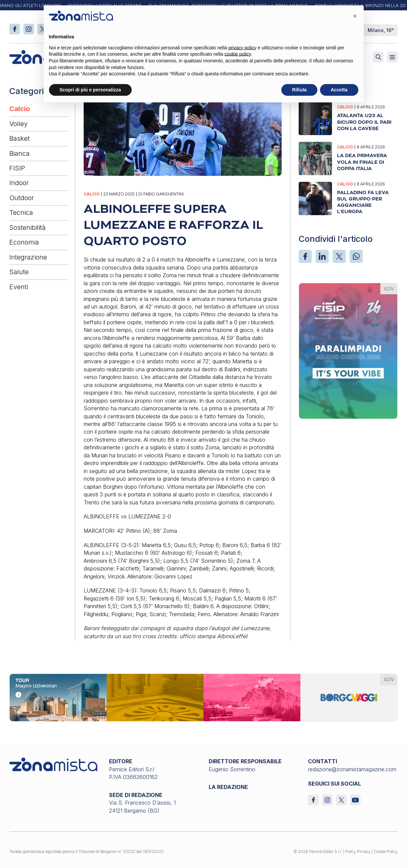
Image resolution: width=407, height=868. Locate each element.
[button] (355, 16)
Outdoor (22, 198)
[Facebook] (305, 256)
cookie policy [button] (237, 54)
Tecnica (21, 212)
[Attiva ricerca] (378, 57)
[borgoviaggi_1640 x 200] (203, 697)
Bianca (19, 153)
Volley (18, 124)
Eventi (19, 287)
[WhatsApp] (356, 256)
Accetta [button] (339, 90)
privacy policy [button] (242, 48)
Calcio (20, 109)
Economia (24, 242)
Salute (19, 272)
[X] (339, 256)
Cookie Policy (386, 851)
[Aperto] (392, 57)
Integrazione (28, 257)
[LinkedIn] (322, 256)
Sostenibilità (27, 228)
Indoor (19, 183)
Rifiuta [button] (299, 90)
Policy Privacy (358, 851)
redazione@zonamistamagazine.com (352, 769)
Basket (19, 138)
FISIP (17, 168)
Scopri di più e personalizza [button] (90, 90)
